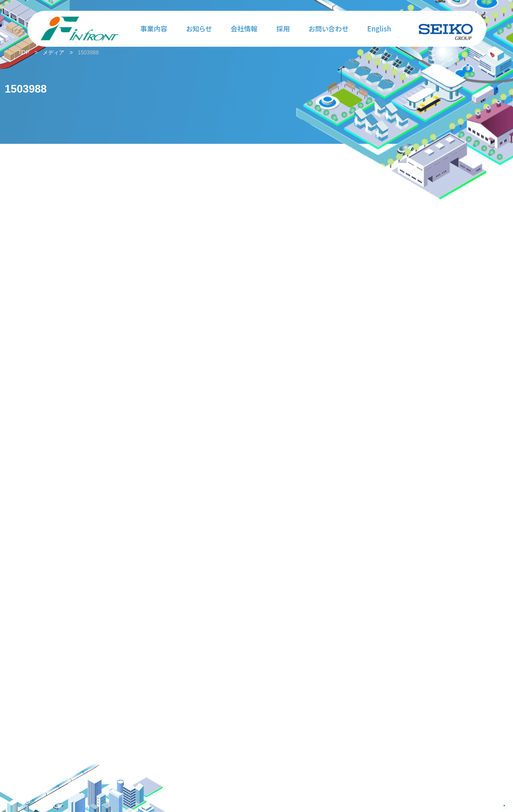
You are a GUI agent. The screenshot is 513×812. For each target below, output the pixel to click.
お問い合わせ (329, 29)
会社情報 (244, 29)
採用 (283, 29)
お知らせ (199, 29)
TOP (24, 53)
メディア (54, 53)
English (379, 29)
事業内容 (154, 29)
